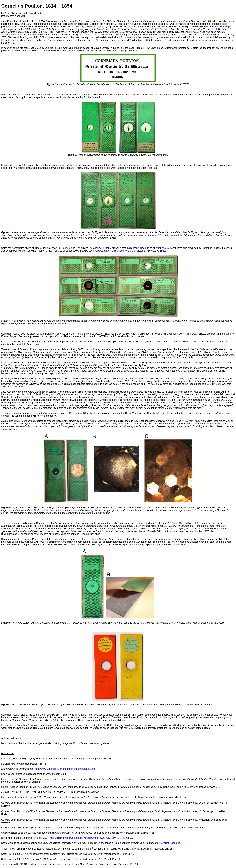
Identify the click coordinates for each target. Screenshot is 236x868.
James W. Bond (99, 35)
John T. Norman (42, 37)
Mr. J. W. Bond (219, 29)
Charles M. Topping (95, 27)
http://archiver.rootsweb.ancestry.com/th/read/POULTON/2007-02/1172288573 (92, 838)
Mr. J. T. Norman (160, 29)
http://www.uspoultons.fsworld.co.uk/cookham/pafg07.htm (65, 769)
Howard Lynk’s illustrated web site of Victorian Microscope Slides (132, 251)
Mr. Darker (104, 29)
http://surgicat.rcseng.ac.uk (169, 843)
